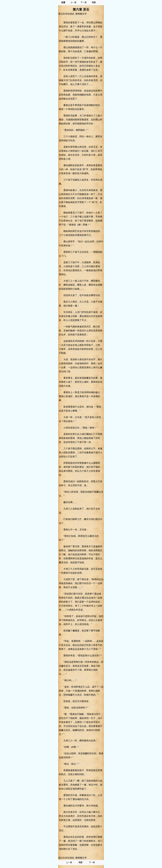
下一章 (84, 3)
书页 (94, 3)
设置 (63, 3)
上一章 (73, 3)
